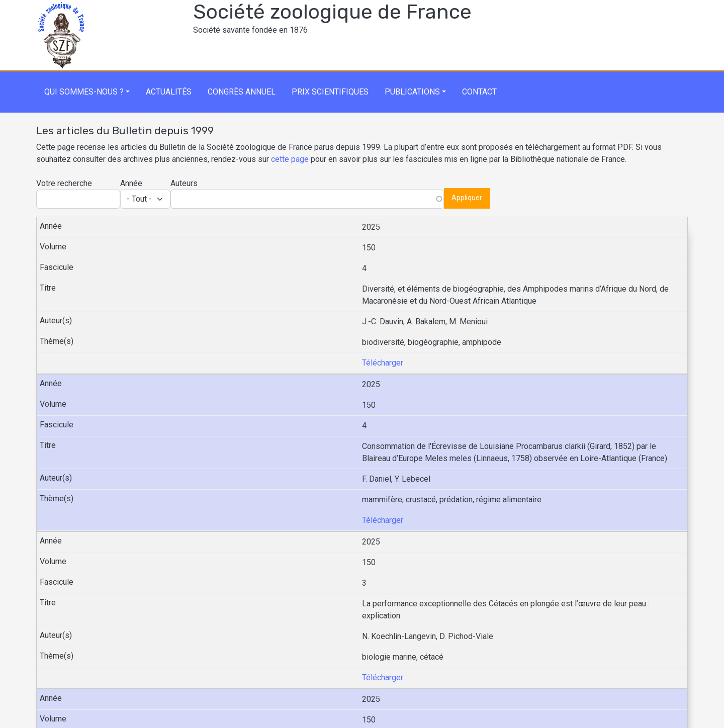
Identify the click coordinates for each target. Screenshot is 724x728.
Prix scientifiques (330, 92)
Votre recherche (64, 183)
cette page (290, 159)
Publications (412, 92)
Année (131, 183)
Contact (479, 92)
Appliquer (467, 198)
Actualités (169, 92)
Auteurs (184, 183)
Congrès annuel (242, 92)
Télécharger (383, 363)
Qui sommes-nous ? (84, 92)
